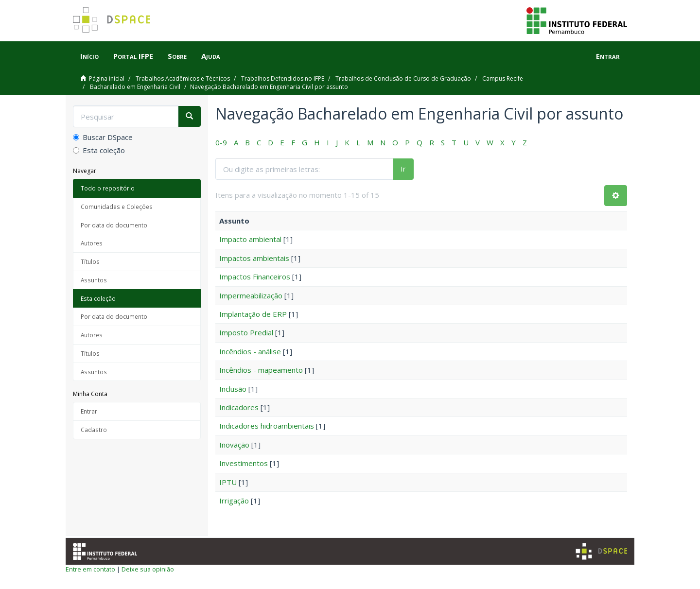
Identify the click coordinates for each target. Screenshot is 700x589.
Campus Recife (503, 78)
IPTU (228, 482)
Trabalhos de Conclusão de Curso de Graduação (403, 78)
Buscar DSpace (103, 137)
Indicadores (239, 407)
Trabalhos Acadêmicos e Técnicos (183, 78)
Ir (403, 169)
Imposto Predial (246, 332)
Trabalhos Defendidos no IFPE (283, 78)
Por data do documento (114, 225)
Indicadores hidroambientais (267, 426)
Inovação (234, 445)
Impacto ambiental (250, 239)
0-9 (221, 142)
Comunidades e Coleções (117, 207)
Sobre (177, 56)
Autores (92, 243)
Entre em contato (90, 569)
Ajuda (211, 56)
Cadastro (94, 430)
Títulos (90, 261)
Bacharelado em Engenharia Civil (135, 87)
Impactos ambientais (254, 258)
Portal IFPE (133, 56)
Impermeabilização (251, 295)
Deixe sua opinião (148, 569)
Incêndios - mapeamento (261, 370)
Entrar (89, 411)
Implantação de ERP (253, 314)
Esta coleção (99, 150)
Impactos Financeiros (255, 277)
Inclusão (233, 389)
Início (89, 56)
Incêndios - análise (250, 351)
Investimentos (244, 463)
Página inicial (107, 78)
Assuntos (94, 280)
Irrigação (234, 501)
